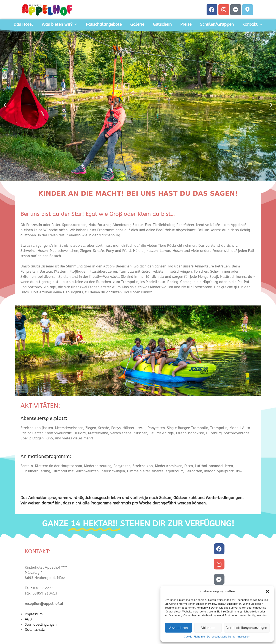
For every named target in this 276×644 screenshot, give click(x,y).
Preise (186, 24)
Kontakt (252, 24)
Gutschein (162, 24)
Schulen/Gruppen (217, 24)
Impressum (244, 637)
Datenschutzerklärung (221, 637)
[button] (267, 591)
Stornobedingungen (41, 624)
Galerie (137, 24)
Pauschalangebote (104, 24)
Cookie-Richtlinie (194, 637)
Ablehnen (208, 628)
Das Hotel (23, 24)
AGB (28, 619)
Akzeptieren (178, 628)
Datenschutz (35, 630)
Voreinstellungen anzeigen (247, 628)
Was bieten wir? (59, 24)
